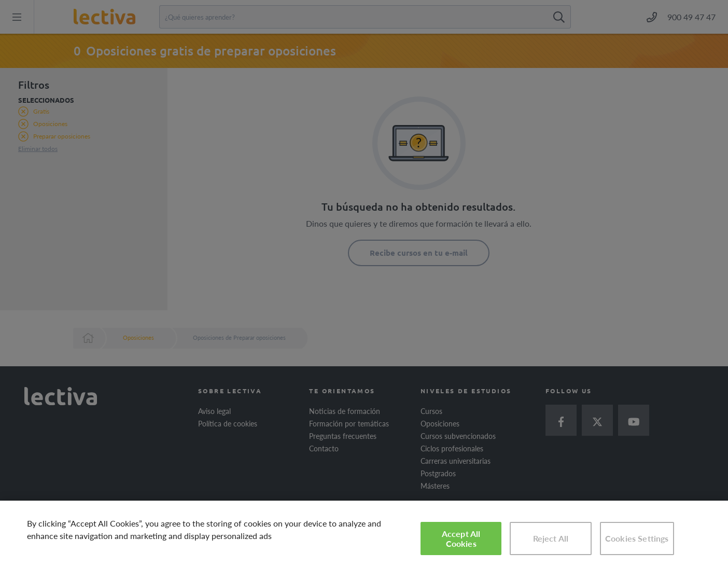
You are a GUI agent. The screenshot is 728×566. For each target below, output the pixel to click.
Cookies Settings (637, 538)
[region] (364, 533)
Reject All (551, 538)
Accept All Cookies (461, 539)
